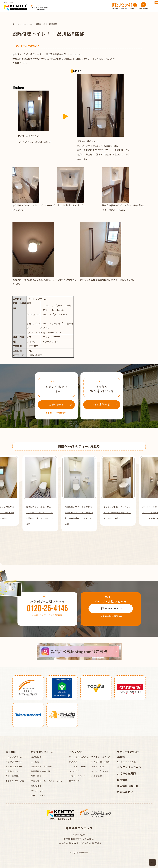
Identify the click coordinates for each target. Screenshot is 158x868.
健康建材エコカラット (42, 766)
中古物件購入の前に (101, 762)
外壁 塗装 (36, 776)
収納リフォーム (38, 795)
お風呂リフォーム (14, 771)
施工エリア (74, 781)
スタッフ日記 (98, 766)
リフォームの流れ (78, 766)
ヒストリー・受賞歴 (126, 762)
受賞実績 (73, 762)
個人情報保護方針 (128, 786)
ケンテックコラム (100, 771)
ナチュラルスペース (101, 757)
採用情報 (122, 780)
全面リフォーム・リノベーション (47, 781)
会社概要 (121, 757)
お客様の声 (97, 776)
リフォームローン (78, 776)
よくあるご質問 (126, 773)
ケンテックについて (79, 757)
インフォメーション (129, 767)
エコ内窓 (35, 762)
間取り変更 (36, 786)
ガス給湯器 (36, 757)
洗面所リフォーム (14, 762)
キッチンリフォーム (15, 766)
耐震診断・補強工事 (41, 771)
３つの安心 (74, 771)
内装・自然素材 (13, 776)
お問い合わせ (125, 792)
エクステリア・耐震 (15, 781)
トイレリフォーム (14, 757)
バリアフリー (37, 791)
